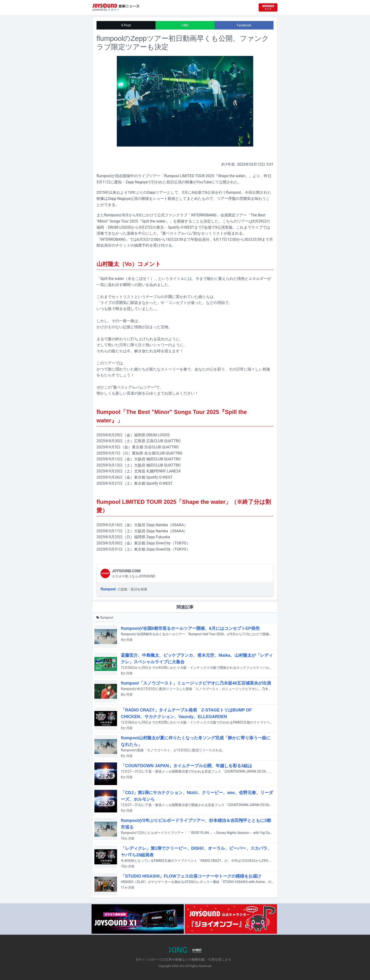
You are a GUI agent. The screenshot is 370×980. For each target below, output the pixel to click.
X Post (126, 25)
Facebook (244, 25)
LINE (185, 25)
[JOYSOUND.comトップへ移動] (268, 7)
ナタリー (114, 10)
